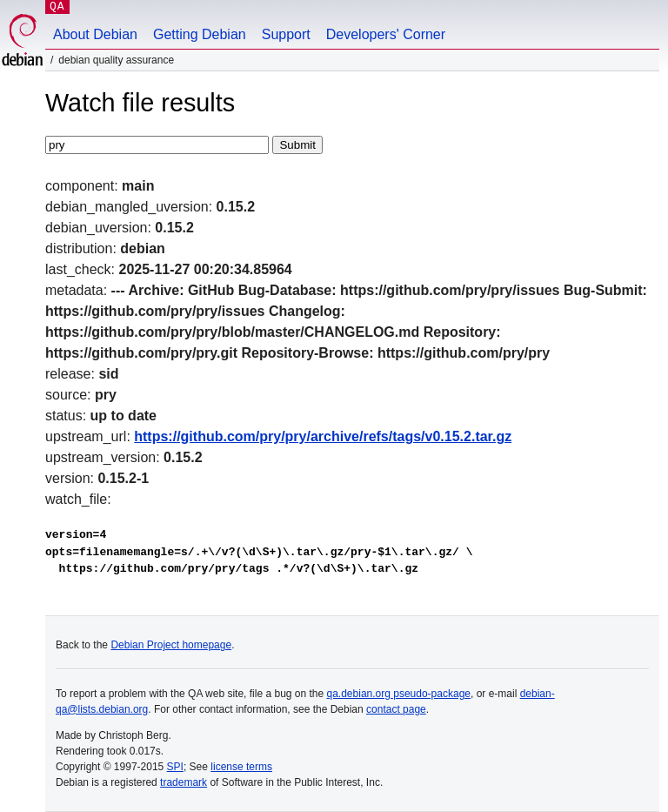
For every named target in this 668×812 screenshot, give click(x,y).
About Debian (95, 34)
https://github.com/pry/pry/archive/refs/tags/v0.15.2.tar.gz (323, 436)
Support (286, 34)
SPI (175, 767)
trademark (184, 782)
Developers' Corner (386, 34)
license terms (241, 767)
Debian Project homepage (171, 645)
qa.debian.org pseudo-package (399, 694)
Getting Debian (200, 34)
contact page (396, 709)
